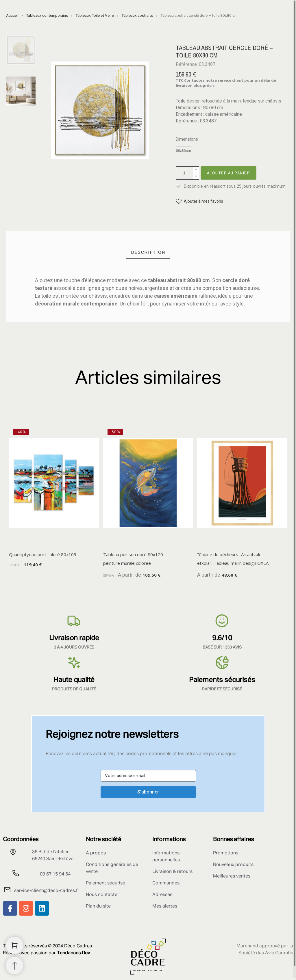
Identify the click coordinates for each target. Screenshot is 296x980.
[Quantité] (184, 173)
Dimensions (187, 139)
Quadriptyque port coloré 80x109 (43, 554)
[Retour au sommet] (14, 966)
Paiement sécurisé (106, 883)
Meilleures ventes (232, 876)
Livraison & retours (172, 872)
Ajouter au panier (229, 173)
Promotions (226, 853)
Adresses (162, 895)
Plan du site (98, 906)
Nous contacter (102, 895)
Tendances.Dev (73, 953)
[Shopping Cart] (14, 945)
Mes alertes (165, 906)
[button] (199, 201)
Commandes (166, 883)
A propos (96, 853)
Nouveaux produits (233, 865)
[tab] (148, 252)
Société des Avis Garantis (266, 953)
